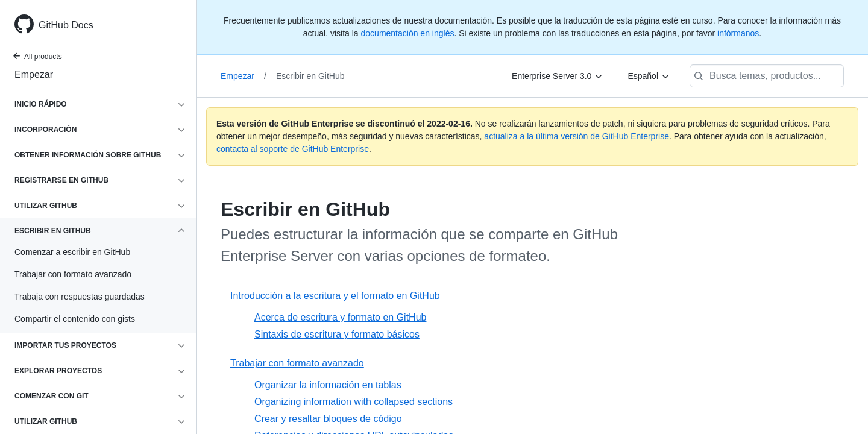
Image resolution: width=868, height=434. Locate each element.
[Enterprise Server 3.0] (558, 76)
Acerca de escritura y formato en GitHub (340, 317)
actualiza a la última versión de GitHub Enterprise (577, 136)
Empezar (34, 74)
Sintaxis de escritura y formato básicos (337, 334)
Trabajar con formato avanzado (297, 363)
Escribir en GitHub (310, 76)
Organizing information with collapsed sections (354, 402)
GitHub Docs (66, 25)
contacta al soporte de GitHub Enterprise (293, 149)
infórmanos (738, 33)
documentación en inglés (408, 33)
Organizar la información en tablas (328, 385)
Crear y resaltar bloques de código (328, 419)
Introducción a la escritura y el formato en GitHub (335, 296)
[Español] (649, 76)
